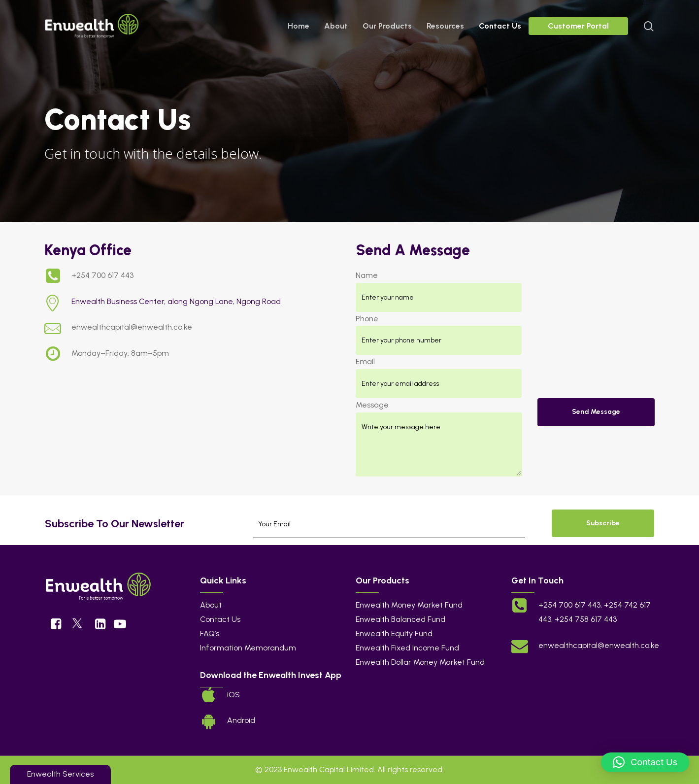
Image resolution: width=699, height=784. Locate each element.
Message (372, 405)
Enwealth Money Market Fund (409, 605)
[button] (645, 762)
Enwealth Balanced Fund (400, 619)
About (211, 605)
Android (241, 720)
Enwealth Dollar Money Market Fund (420, 662)
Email (365, 361)
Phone (367, 319)
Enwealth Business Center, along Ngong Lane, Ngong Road (176, 301)
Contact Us (220, 619)
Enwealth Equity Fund (394, 633)
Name (367, 275)
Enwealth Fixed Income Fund (407, 648)
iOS (233, 695)
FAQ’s (210, 633)
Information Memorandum (248, 648)
